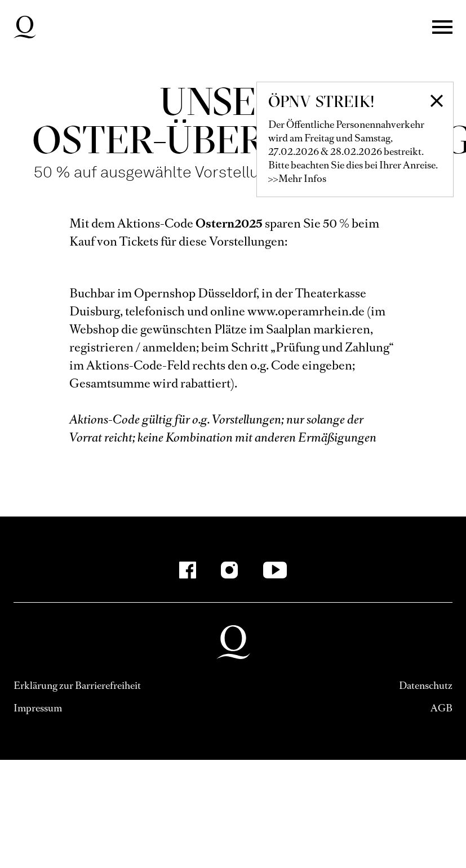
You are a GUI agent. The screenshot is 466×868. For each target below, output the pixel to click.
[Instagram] (229, 570)
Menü (442, 27)
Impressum (38, 708)
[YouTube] (275, 570)
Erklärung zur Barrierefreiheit (77, 686)
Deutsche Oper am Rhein (25, 27)
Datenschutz (426, 686)
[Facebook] (188, 570)
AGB (441, 708)
